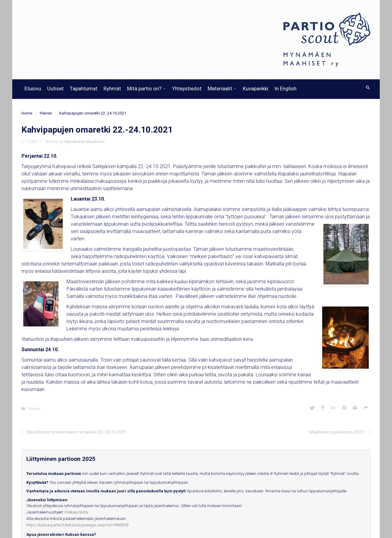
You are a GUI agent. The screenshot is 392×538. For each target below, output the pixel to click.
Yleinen (46, 113)
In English (285, 88)
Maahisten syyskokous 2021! (337, 432)
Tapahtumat (84, 88)
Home (27, 113)
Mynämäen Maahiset (84, 142)
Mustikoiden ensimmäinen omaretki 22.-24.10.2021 (77, 432)
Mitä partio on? (144, 88)
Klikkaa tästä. (77, 512)
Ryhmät (112, 88)
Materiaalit (220, 88)
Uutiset (55, 88)
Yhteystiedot (187, 88)
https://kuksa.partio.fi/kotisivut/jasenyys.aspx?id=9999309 (77, 525)
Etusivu (33, 88)
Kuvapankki (256, 88)
